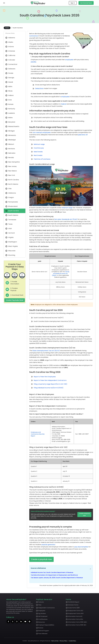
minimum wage (67, 208)
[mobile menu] (4, 3)
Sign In (73, 3)
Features (41, 602)
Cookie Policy (72, 641)
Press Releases (43, 634)
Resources (41, 622)
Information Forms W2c (75, 619)
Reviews (41, 628)
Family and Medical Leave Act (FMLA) (61, 274)
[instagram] (17, 622)
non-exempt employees (42, 132)
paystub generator (48, 545)
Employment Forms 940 (76, 613)
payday (33, 62)
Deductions (39, 88)
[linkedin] (22, 622)
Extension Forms (73, 605)
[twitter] (13, 622)
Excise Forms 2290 (74, 608)
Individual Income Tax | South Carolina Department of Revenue (52, 572)
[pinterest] (31, 622)
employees (69, 60)
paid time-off (83, 135)
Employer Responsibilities (46, 625)
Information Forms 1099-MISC (77, 622)
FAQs (40, 605)
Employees (42, 611)
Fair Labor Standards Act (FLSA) (66, 219)
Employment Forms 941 (75, 611)
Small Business (43, 619)
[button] (61, 569)
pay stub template (81, 547)
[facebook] (8, 622)
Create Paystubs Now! (15, 300)
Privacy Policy (64, 641)
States (7, 28)
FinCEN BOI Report (74, 602)
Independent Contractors (46, 608)
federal (64, 104)
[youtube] (26, 622)
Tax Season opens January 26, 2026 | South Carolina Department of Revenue (57, 578)
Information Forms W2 (75, 616)
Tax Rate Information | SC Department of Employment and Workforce (54, 575)
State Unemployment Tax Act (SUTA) (46, 351)
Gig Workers (42, 613)
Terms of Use (55, 641)
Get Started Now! (86, 3)
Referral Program (44, 631)
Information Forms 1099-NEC (77, 625)
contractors (34, 36)
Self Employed (43, 616)
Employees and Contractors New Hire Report (38, 434)
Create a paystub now (84, 515)
